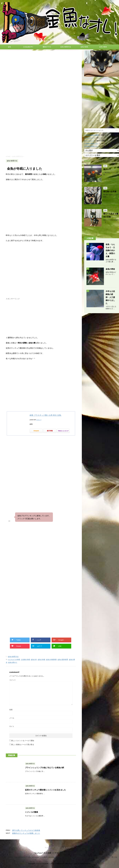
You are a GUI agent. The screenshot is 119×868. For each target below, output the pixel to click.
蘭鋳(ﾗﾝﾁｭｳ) (47, 47)
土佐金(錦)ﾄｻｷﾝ (28, 47)
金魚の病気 (84, 47)
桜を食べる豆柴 (110, 192)
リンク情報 (48, 848)
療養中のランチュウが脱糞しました (26, 833)
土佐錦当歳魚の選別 (91, 135)
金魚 (9, 47)
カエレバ (39, 420)
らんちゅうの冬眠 (14, 659)
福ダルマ (107, 169)
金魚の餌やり (13, 662)
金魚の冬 (34, 659)
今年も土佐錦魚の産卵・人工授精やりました (110, 297)
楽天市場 (50, 431)
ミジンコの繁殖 (31, 812)
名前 (11, 710)
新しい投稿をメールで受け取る (23, 745)
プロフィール (59, 848)
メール (12, 718)
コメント (13, 680)
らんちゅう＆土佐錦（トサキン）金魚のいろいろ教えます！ (59, 853)
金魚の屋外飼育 (63, 659)
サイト (12, 726)
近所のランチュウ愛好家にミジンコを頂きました (45, 790)
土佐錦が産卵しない (91, 143)
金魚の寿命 (110, 269)
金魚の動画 (103, 47)
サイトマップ (89, 138)
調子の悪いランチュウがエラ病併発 (26, 830)
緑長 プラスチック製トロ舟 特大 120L (45, 415)
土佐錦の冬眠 (25, 659)
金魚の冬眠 (41, 659)
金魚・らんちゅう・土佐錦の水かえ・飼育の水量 (110, 250)
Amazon (36, 431)
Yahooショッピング (63, 431)
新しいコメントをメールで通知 (23, 741)
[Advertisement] (41, 133)
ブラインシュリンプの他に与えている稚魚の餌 (45, 768)
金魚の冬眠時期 (51, 659)
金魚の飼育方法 (66, 47)
